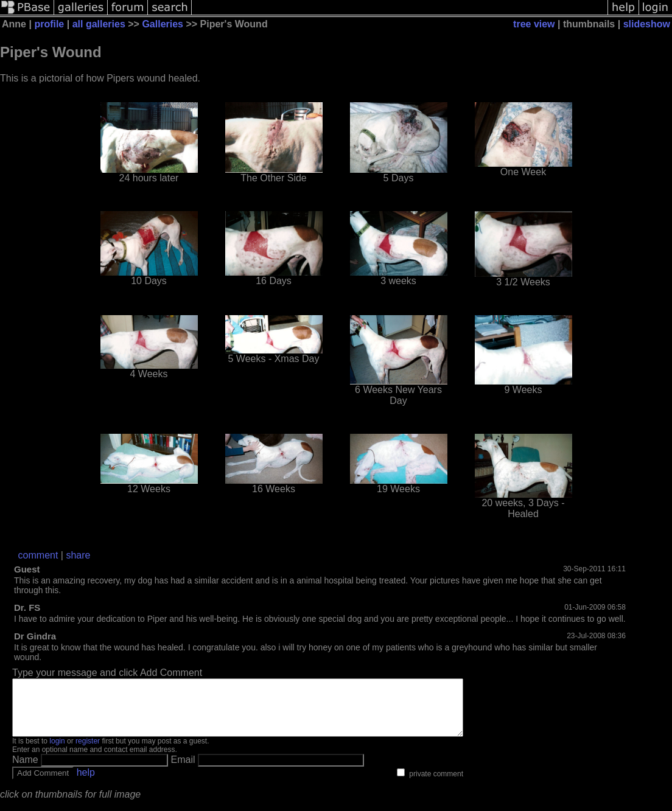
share (78, 555)
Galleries (163, 24)
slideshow (647, 24)
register (88, 752)
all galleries (99, 24)
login (57, 752)
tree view (534, 24)
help (86, 783)
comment (38, 555)
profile (49, 24)
